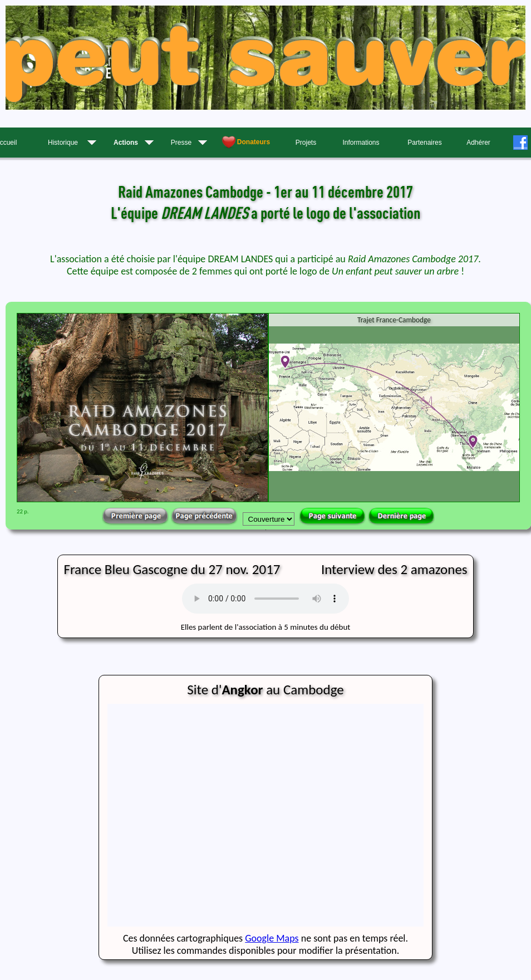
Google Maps (272, 938)
